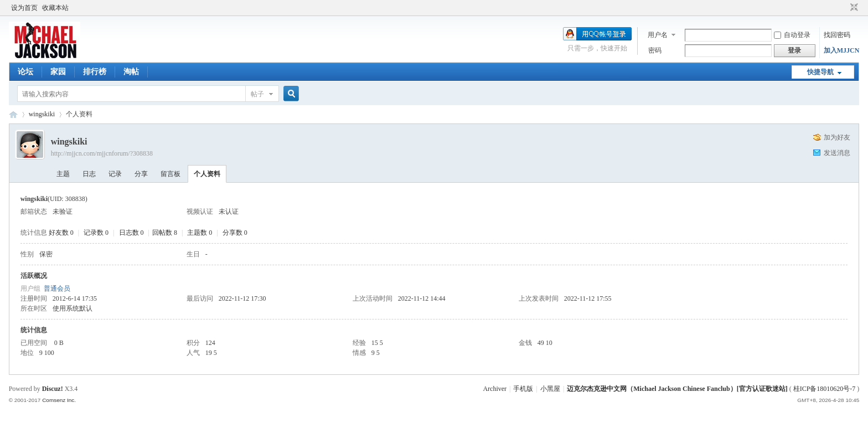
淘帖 (131, 72)
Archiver (495, 389)
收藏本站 (55, 8)
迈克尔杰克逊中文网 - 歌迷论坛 (13, 114)
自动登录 (792, 35)
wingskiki (42, 114)
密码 (655, 50)
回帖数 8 (165, 233)
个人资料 (207, 174)
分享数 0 (235, 233)
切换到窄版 (853, 8)
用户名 (658, 35)
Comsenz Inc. (59, 400)
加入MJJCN (842, 50)
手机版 (523, 389)
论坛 (25, 72)
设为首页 (24, 8)
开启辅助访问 (844, 8)
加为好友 (837, 137)
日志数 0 (131, 233)
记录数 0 (96, 233)
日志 (89, 174)
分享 (141, 174)
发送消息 (837, 153)
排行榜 (95, 72)
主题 (63, 174)
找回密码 (837, 35)
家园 (58, 72)
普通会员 (57, 288)
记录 (115, 174)
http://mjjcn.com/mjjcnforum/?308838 (102, 153)
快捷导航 (820, 72)
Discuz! (53, 389)
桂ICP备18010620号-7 (825, 389)
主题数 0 (200, 233)
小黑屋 (550, 389)
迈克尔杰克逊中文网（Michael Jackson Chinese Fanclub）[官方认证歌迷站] (677, 389)
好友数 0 (61, 233)
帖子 (257, 94)
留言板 (170, 174)
